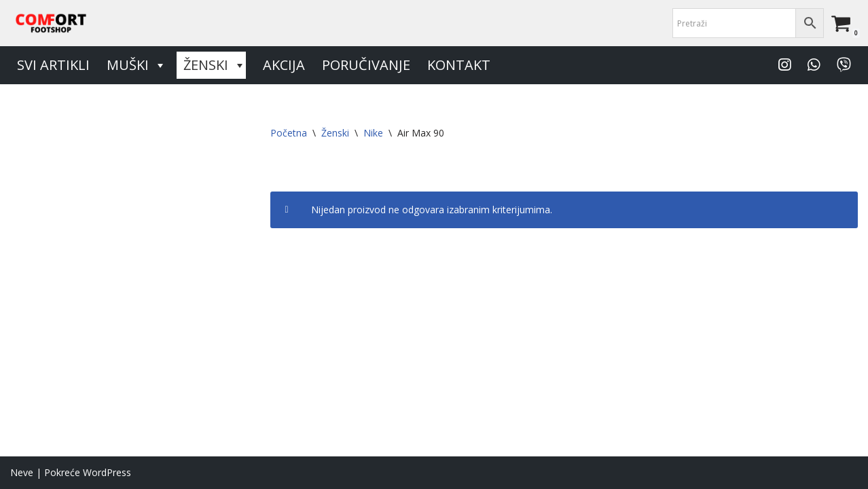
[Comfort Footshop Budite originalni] (51, 23)
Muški (137, 65)
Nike (373, 133)
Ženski (215, 65)
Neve (22, 472)
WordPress (107, 472)
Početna (289, 133)
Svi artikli (53, 65)
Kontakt (459, 65)
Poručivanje (366, 65)
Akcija (284, 65)
